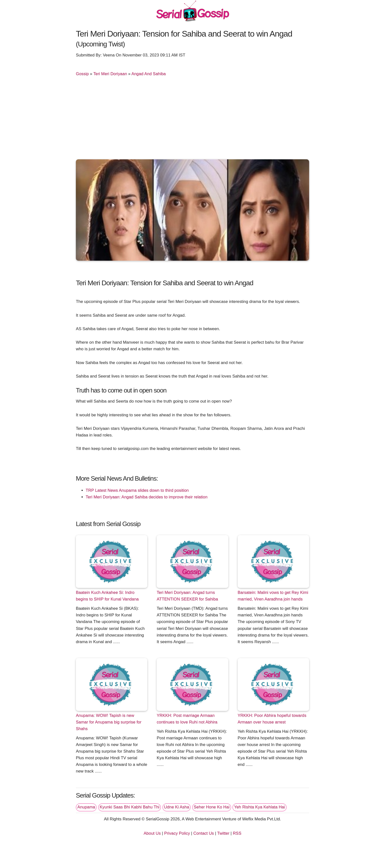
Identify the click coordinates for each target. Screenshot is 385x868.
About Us (152, 833)
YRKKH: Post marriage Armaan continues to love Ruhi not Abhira (187, 719)
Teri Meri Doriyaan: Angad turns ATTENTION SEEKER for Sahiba (187, 596)
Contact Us (204, 833)
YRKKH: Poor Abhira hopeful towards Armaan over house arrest (272, 719)
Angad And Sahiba (149, 74)
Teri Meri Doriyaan (110, 74)
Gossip (82, 74)
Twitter (223, 833)
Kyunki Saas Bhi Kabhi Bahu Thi (130, 807)
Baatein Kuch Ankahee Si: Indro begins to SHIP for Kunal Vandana (107, 596)
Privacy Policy (177, 833)
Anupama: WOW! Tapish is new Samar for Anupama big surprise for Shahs (109, 722)
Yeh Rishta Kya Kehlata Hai (259, 807)
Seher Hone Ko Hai (212, 807)
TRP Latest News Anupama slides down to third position (137, 490)
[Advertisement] (192, 119)
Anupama (86, 807)
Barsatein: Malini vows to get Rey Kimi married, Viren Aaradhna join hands (273, 596)
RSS (237, 833)
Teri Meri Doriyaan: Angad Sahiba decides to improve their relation (147, 497)
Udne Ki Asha (177, 807)
